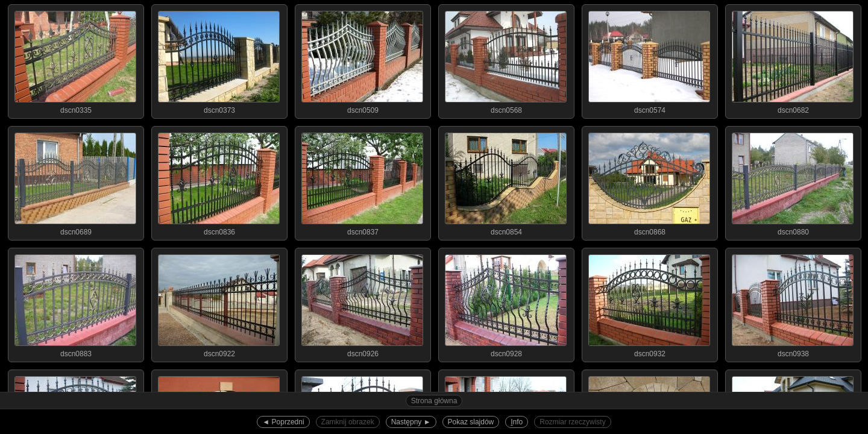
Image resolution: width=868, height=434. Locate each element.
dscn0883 (75, 303)
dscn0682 (793, 60)
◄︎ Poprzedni (283, 422)
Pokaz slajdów (471, 422)
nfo (517, 422)
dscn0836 (219, 181)
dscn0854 (506, 181)
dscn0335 (75, 60)
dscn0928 (506, 303)
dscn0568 (506, 60)
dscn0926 (362, 303)
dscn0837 (362, 181)
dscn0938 (793, 303)
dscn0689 (75, 181)
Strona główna (434, 401)
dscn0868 (649, 181)
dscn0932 (649, 303)
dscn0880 (793, 181)
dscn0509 (362, 60)
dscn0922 (219, 303)
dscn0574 (649, 60)
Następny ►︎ (411, 422)
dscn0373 (219, 60)
